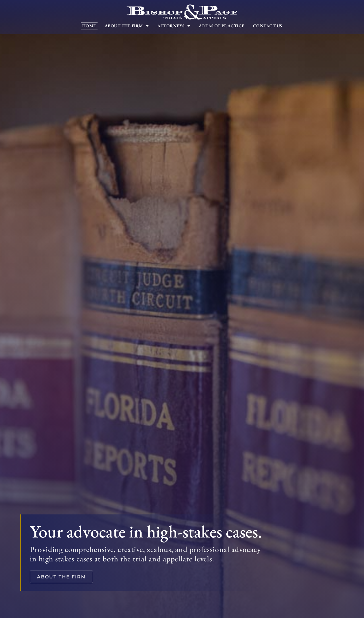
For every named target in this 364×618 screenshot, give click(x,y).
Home (89, 26)
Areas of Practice (222, 26)
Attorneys (174, 26)
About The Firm (127, 26)
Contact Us (268, 26)
